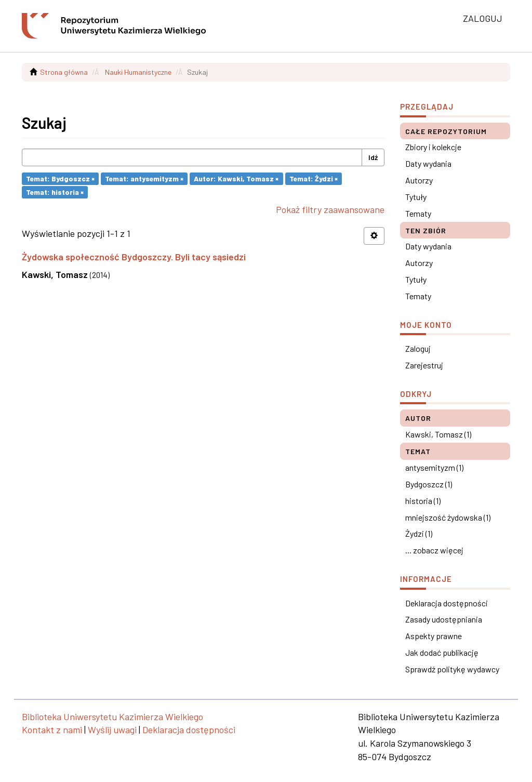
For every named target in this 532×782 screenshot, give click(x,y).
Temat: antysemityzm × (144, 178)
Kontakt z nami (52, 730)
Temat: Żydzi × (314, 178)
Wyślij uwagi (112, 730)
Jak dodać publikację (442, 652)
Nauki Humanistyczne (138, 72)
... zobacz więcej (434, 550)
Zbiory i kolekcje (433, 147)
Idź (373, 157)
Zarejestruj (424, 365)
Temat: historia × (55, 192)
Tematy (418, 213)
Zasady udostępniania (444, 619)
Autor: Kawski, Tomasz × (236, 178)
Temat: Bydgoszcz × (60, 178)
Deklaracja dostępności (447, 603)
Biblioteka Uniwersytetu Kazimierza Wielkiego (112, 717)
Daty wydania (428, 163)
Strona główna (64, 72)
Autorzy (419, 180)
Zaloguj (418, 348)
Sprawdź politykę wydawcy (452, 669)
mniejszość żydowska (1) (448, 517)
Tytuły (416, 197)
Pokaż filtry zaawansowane (330, 209)
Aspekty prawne (434, 636)
